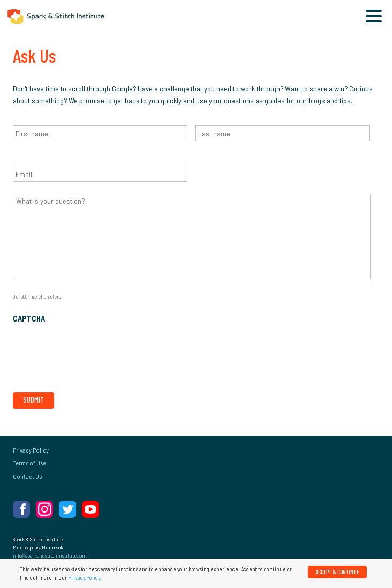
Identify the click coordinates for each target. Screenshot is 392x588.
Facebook (21, 509)
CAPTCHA (29, 319)
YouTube (91, 509)
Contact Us (27, 476)
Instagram (44, 509)
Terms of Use (29, 463)
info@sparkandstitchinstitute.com (50, 555)
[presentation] (94, 352)
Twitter (67, 509)
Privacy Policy (31, 450)
